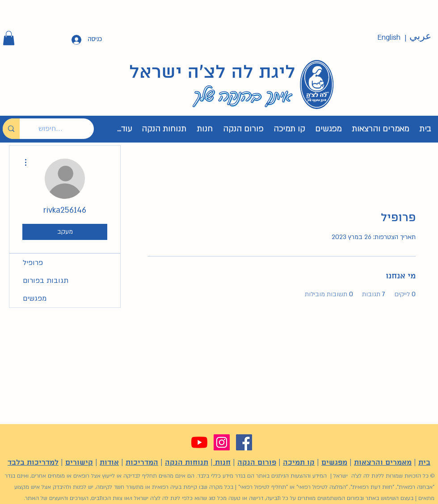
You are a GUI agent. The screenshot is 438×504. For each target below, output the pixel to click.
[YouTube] (199, 442)
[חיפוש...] (63, 129)
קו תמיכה (299, 463)
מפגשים (35, 298)
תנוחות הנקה (187, 463)
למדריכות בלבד (33, 463)
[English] (389, 38)
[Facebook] (244, 442)
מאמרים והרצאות (383, 463)
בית (424, 463)
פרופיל (33, 263)
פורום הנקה (257, 463)
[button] (9, 38)
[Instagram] (222, 442)
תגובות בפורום (46, 281)
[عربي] (420, 37)
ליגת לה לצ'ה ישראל (212, 73)
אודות (109, 463)
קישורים (79, 463)
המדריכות (142, 463)
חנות (222, 463)
